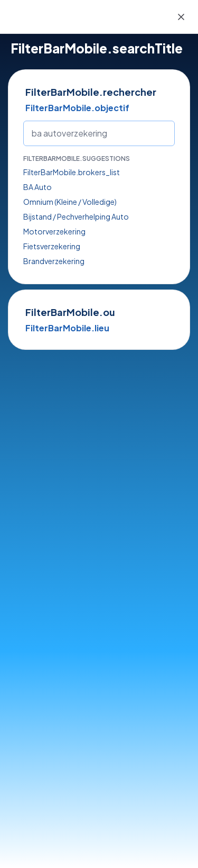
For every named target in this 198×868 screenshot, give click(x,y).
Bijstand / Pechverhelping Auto (76, 216)
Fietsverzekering (52, 246)
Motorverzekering (54, 231)
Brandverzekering (54, 261)
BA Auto (37, 187)
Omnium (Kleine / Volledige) (70, 202)
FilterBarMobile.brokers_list (72, 172)
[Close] (181, 17)
